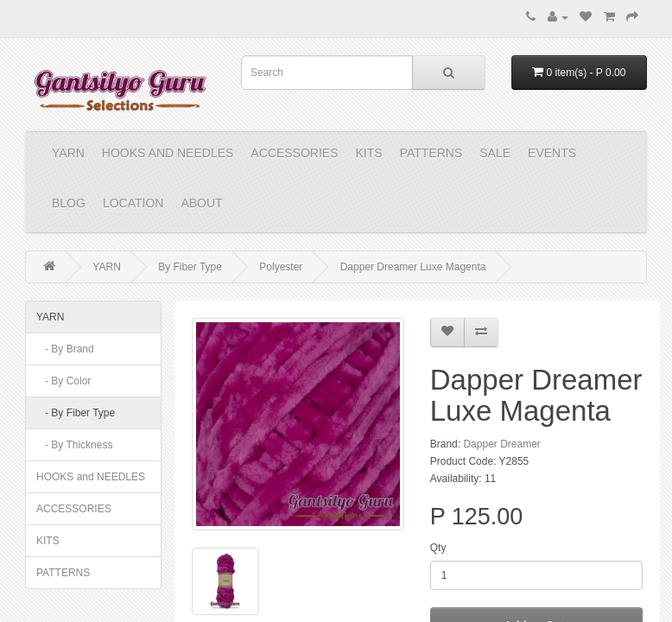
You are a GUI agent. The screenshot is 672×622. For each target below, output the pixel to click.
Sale (495, 153)
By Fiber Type (190, 267)
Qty (438, 548)
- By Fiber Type (76, 413)
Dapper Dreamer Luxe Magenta (413, 267)
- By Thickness (74, 445)
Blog (69, 203)
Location (133, 203)
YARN (68, 153)
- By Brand (65, 349)
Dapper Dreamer (501, 444)
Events (552, 153)
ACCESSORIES (294, 153)
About (201, 203)
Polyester (281, 267)
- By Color (63, 381)
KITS (369, 153)
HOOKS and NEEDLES (168, 153)
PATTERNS (431, 153)
